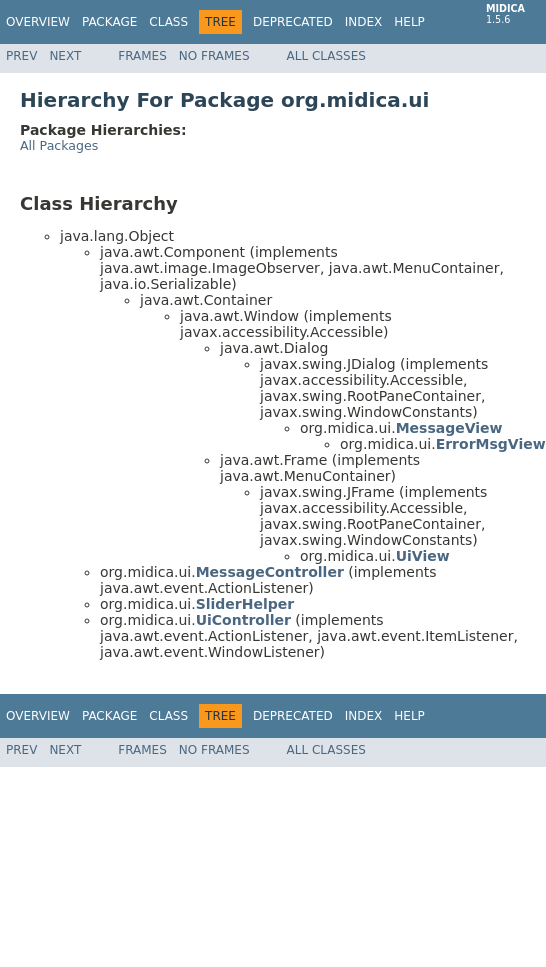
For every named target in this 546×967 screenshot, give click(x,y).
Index (364, 22)
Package (109, 22)
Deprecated (293, 22)
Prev (21, 56)
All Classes (326, 56)
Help (409, 22)
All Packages (59, 145)
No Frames (214, 56)
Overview (38, 22)
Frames (142, 56)
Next (65, 56)
